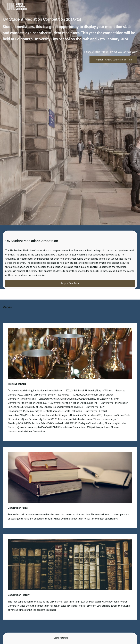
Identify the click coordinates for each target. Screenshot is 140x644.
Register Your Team (70, 283)
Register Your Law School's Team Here (113, 60)
